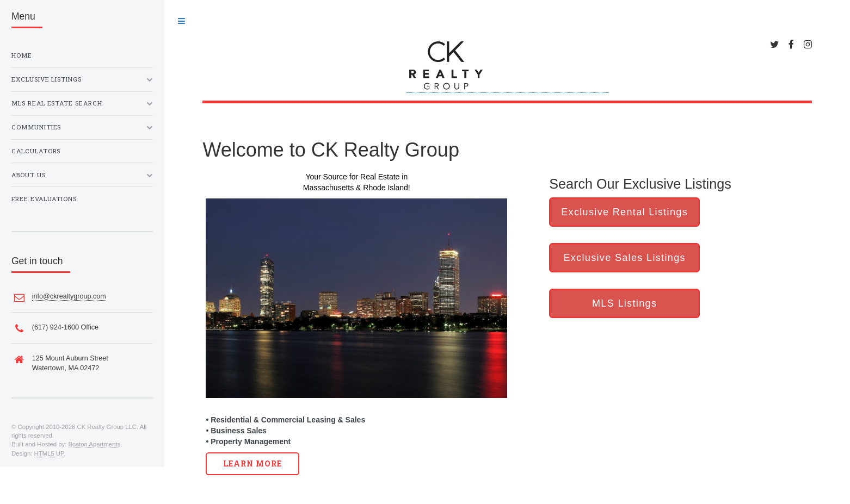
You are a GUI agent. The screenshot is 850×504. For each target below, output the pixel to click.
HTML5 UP (49, 453)
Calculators (36, 151)
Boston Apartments (95, 444)
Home (22, 55)
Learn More (253, 463)
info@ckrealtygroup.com (69, 296)
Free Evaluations (44, 199)
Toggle (181, 21)
